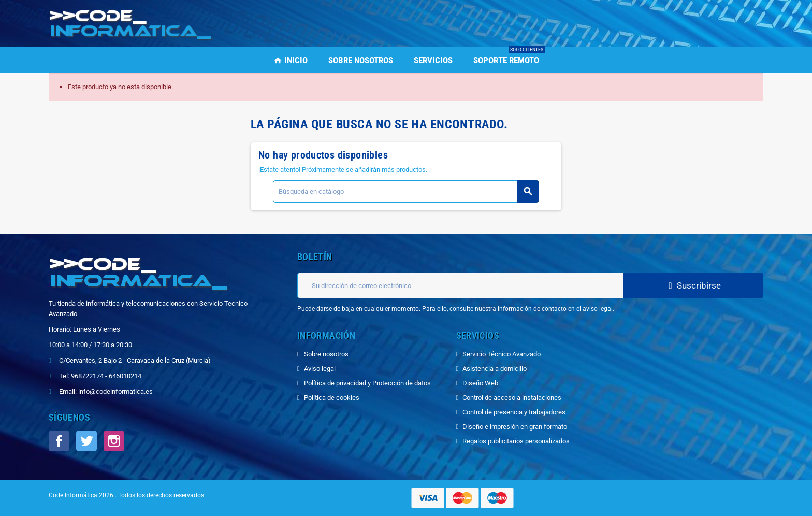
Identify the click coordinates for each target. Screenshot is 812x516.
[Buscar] (406, 191)
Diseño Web (480, 383)
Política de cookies (332, 398)
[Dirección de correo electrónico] (460, 285)
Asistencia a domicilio (495, 369)
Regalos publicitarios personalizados (516, 441)
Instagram (114, 441)
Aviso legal (320, 369)
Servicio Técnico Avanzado (502, 354)
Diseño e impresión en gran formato (515, 427)
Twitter (86, 441)
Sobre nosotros (326, 354)
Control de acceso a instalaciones (512, 398)
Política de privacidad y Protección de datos (367, 383)
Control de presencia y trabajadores (514, 412)
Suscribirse (693, 285)
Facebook (59, 441)
